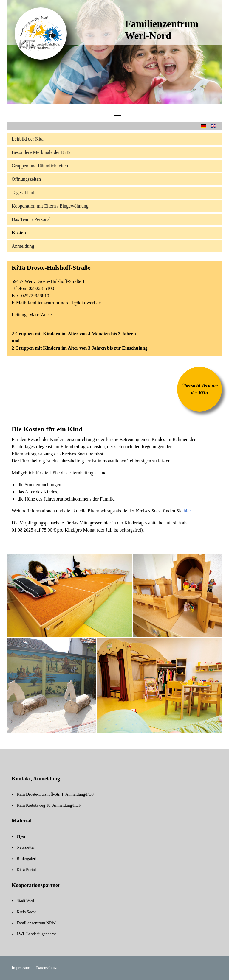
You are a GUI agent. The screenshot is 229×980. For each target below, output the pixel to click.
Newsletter (26, 847)
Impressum (21, 968)
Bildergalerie (28, 859)
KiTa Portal (26, 870)
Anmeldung (23, 246)
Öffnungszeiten (26, 179)
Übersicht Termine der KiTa (200, 389)
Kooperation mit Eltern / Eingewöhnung (50, 206)
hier (187, 511)
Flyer (21, 836)
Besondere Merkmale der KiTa (41, 152)
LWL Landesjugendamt (36, 934)
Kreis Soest (26, 912)
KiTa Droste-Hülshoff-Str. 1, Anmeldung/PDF (55, 794)
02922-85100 (41, 288)
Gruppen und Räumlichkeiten (40, 166)
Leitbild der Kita (28, 139)
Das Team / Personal (31, 219)
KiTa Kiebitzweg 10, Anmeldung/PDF (49, 805)
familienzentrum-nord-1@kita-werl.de (64, 303)
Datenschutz (46, 968)
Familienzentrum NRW (36, 923)
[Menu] (118, 113)
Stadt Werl (25, 901)
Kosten (19, 233)
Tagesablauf (23, 193)
